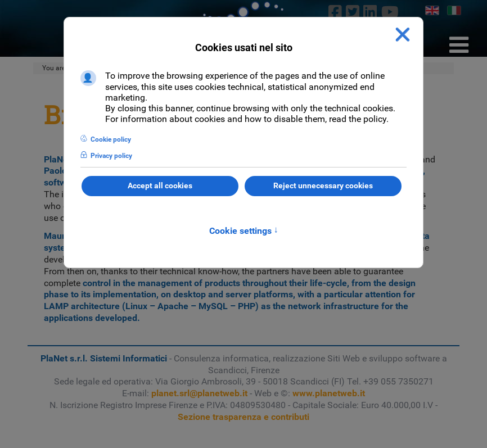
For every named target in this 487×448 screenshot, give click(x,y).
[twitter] (353, 12)
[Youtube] (390, 12)
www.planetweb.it (329, 393)
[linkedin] (370, 12)
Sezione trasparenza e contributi (243, 417)
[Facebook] (335, 12)
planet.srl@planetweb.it (199, 393)
